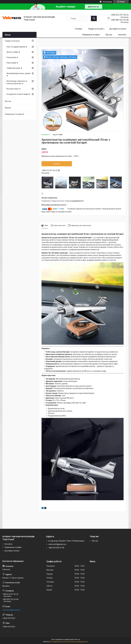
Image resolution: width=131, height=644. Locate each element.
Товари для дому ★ (14, 68)
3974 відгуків (107, 2)
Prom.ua (77, 639)
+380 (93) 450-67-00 (56, 548)
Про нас (109, 35)
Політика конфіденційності (79, 642)
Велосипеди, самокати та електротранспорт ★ (17, 82)
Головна (79, 29)
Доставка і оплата (12, 551)
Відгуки (8, 108)
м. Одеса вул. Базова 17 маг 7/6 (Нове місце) (66, 541)
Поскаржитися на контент (59, 642)
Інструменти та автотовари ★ (19, 94)
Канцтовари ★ (12, 63)
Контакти (122, 35)
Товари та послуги (96, 29)
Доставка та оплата (118, 29)
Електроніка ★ (12, 57)
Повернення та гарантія (14, 114)
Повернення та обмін (91, 35)
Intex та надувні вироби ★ (17, 47)
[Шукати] (94, 18)
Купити (57, 164)
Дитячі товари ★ (13, 52)
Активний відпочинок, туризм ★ (18, 75)
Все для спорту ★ (14, 89)
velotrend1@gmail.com (57, 544)
